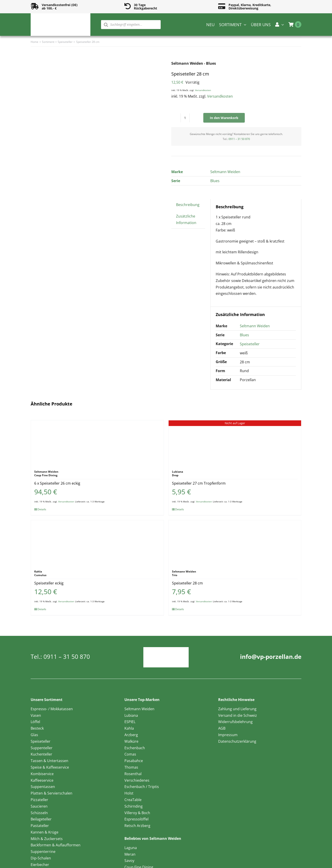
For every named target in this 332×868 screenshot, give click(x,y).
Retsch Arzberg (137, 826)
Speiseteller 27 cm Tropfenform (199, 483)
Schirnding (134, 806)
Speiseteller (250, 344)
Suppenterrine (43, 852)
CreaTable (133, 800)
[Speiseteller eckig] (97, 543)
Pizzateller (39, 800)
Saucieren (39, 806)
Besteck (37, 728)
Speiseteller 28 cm (187, 583)
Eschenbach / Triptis (142, 787)
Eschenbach (135, 748)
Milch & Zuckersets (47, 839)
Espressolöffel (136, 819)
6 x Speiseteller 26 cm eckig (57, 483)
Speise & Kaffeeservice (50, 767)
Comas (130, 754)
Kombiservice (42, 774)
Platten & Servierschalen (52, 793)
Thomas (131, 767)
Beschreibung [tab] (188, 205)
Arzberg (131, 735)
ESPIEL (130, 722)
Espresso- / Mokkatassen (52, 709)
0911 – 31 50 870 (239, 139)
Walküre (131, 741)
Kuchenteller (41, 754)
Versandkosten (203, 90)
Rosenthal (133, 774)
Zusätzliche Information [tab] (186, 219)
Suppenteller (42, 748)
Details (42, 509)
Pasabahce (134, 761)
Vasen (36, 715)
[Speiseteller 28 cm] (235, 543)
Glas (34, 735)
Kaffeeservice (42, 780)
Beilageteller (41, 819)
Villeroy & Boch (137, 813)
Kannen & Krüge (45, 832)
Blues (215, 181)
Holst (129, 793)
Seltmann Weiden (225, 172)
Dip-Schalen (41, 858)
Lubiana (131, 715)
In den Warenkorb (224, 118)
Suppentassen (43, 787)
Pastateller (40, 826)
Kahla (129, 728)
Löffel (35, 722)
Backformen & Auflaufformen (56, 845)
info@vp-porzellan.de (271, 657)
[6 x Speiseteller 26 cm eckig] (97, 443)
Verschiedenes (137, 780)
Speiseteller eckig (49, 583)
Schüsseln (39, 813)
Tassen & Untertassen (49, 761)
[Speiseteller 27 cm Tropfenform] (235, 443)
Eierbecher (40, 865)
